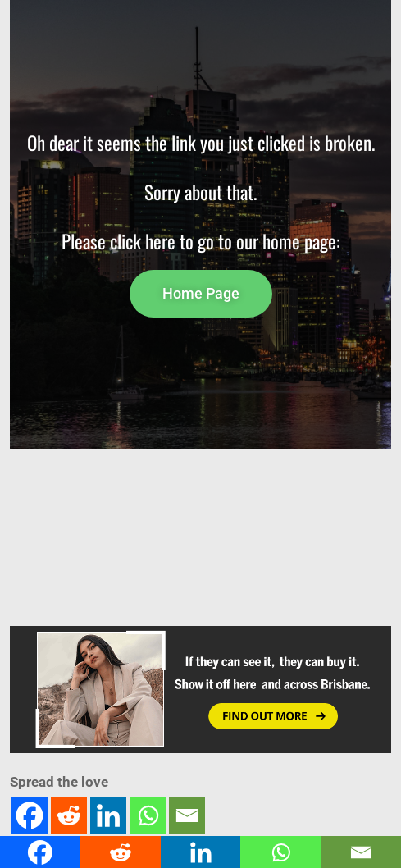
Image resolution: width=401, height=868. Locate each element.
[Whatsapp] (148, 815)
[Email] (187, 815)
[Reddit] (69, 815)
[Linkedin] (108, 815)
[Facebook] (30, 815)
